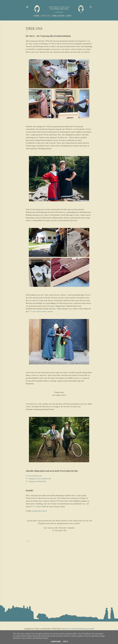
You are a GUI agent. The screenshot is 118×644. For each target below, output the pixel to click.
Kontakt (91, 629)
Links (68, 16)
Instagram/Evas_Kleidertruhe (40, 479)
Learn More (56, 642)
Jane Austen (57, 16)
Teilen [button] (28, 541)
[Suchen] (91, 6)
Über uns (45, 16)
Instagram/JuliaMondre (37, 481)
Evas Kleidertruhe (35, 476)
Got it (66, 642)
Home (35, 16)
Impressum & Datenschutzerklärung (74, 629)
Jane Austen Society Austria (43, 311)
